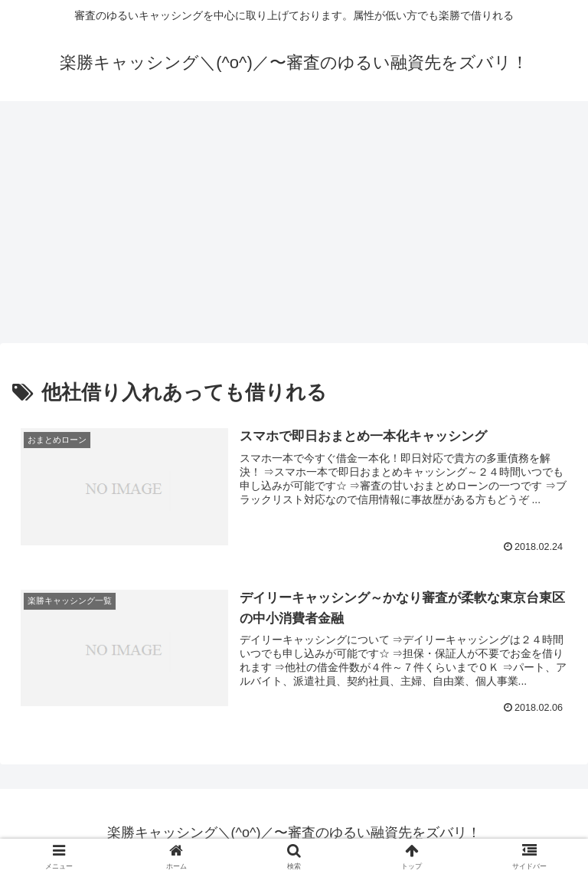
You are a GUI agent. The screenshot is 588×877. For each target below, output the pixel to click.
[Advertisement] (294, 227)
